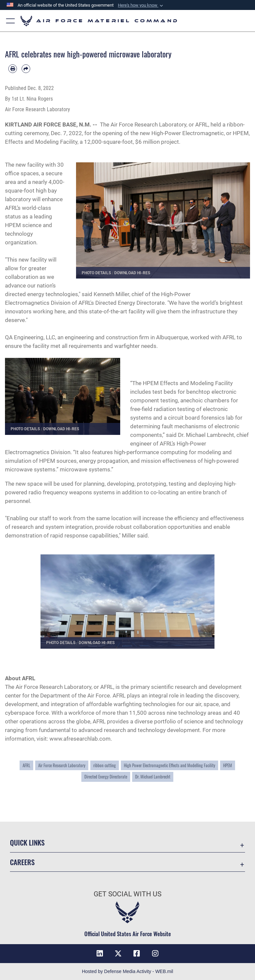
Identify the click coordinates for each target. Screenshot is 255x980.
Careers (22, 862)
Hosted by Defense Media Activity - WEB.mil (128, 971)
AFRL (26, 765)
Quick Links (27, 842)
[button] (11, 21)
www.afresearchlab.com (80, 739)
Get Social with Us (127, 894)
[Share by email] (26, 69)
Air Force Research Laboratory (148, 124)
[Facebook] (137, 953)
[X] (118, 953)
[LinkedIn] (100, 953)
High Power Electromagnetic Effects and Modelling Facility (170, 765)
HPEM (228, 765)
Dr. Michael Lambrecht (153, 777)
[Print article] (13, 69)
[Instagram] (155, 953)
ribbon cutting (105, 765)
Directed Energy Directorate (106, 777)
